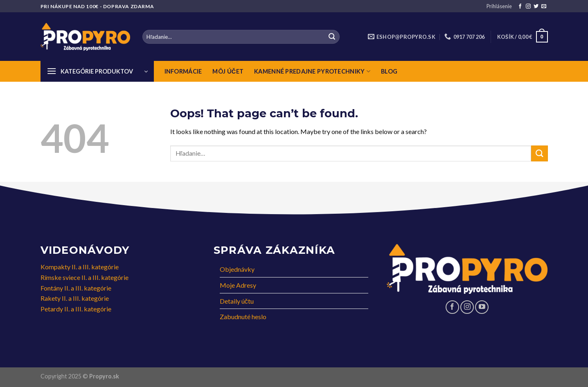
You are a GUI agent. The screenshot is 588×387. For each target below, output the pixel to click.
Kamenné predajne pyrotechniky (312, 71)
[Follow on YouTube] (482, 307)
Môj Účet (228, 71)
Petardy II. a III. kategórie (76, 309)
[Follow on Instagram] (528, 7)
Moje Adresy (238, 285)
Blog (389, 71)
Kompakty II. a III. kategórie (80, 267)
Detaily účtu (237, 301)
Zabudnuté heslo (243, 317)
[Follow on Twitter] (536, 7)
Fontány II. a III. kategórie (76, 288)
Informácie (183, 71)
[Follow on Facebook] (520, 7)
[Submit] (332, 37)
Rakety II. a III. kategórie (75, 298)
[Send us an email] (544, 7)
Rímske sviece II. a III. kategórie (84, 277)
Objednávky (237, 269)
